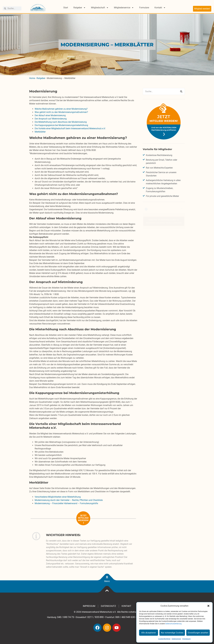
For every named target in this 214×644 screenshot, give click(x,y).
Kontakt (160, 8)
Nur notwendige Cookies (172, 633)
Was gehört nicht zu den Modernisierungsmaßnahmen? (62, 112)
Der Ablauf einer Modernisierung (50, 115)
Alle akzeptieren (149, 633)
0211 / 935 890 (95, 617)
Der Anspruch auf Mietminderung (51, 119)
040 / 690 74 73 (66, 617)
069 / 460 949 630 (125, 617)
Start (66, 8)
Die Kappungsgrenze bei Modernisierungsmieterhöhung (61, 125)
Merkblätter (40, 132)
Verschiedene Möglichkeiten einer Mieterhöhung (58, 497)
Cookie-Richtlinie (164, 639)
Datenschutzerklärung (173, 624)
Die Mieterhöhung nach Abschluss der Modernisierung (61, 122)
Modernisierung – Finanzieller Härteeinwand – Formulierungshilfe (66, 503)
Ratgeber (79, 8)
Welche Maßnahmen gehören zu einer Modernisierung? (61, 109)
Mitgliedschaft (100, 8)
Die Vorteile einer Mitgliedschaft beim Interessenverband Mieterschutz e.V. (70, 128)
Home (32, 78)
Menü (107, 581)
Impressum (186, 639)
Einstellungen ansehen (198, 633)
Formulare (144, 8)
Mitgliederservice (124, 8)
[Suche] (181, 91)
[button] (208, 606)
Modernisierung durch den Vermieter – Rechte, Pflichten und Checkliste (69, 500)
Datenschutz (176, 639)
